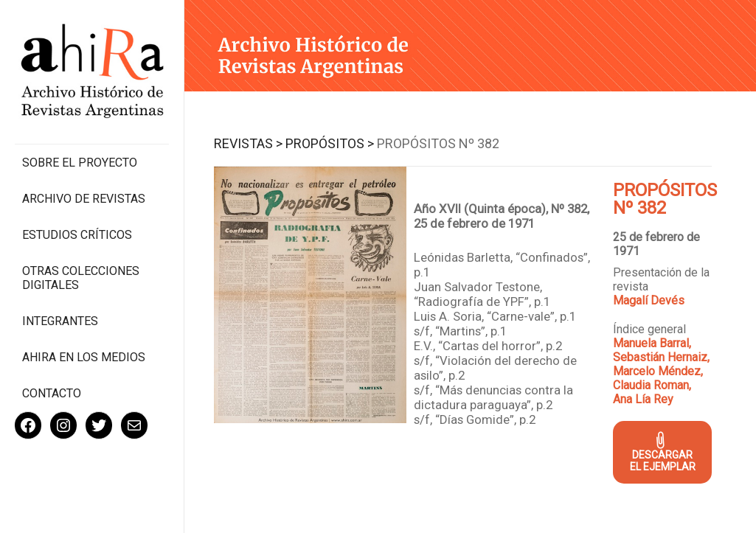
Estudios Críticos (77, 235)
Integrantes (60, 321)
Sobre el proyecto (80, 163)
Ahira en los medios (84, 357)
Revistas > (248, 143)
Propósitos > (330, 143)
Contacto (52, 393)
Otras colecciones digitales (81, 278)
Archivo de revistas (84, 199)
